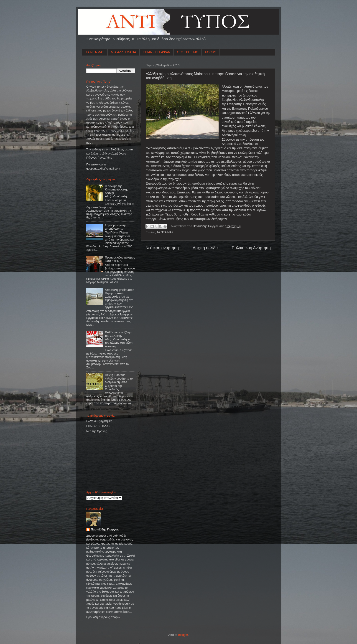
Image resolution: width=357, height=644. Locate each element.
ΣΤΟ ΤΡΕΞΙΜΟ (188, 52)
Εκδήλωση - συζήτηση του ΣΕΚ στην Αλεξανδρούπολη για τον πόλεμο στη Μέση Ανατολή (119, 339)
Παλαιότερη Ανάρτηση (251, 248)
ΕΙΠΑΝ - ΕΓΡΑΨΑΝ (157, 52)
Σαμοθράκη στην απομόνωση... (116, 227)
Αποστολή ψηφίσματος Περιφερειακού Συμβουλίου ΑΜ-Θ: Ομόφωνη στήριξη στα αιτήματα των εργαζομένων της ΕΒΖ (119, 299)
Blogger (183, 635)
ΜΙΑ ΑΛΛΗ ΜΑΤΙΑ (124, 52)
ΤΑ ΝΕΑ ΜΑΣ (95, 52)
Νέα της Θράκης (97, 431)
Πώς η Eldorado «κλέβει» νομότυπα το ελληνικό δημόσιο (119, 378)
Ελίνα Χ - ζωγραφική (99, 421)
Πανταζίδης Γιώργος (206, 226)
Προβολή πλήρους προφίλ (103, 617)
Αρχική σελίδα (205, 248)
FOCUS (210, 52)
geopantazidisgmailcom (103, 169)
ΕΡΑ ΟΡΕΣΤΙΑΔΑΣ (98, 426)
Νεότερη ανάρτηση (162, 248)
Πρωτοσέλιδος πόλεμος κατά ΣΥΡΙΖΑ (120, 259)
